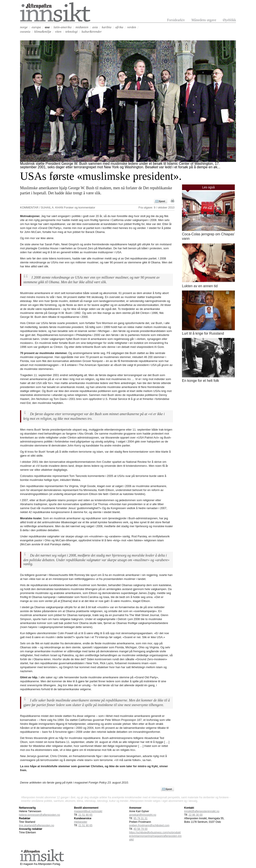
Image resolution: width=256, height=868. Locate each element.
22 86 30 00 (196, 815)
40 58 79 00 (140, 829)
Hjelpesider (81, 822)
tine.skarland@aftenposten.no (37, 825)
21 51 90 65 (85, 815)
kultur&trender (92, 32)
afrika (119, 27)
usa (47, 27)
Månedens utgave (204, 20)
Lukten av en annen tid (200, 286)
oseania (25, 32)
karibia (107, 27)
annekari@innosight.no (143, 815)
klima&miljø (43, 32)
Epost (162, 201)
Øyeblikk (229, 20)
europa (36, 27)
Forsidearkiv (176, 20)
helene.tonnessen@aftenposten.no (39, 815)
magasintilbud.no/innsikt (88, 811)
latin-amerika (63, 27)
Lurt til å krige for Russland (203, 333)
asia (95, 27)
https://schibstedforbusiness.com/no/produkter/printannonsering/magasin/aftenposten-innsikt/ (155, 836)
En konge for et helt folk (200, 381)
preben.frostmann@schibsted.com (149, 825)
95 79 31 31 (140, 818)
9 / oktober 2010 (164, 207)
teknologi (72, 32)
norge (24, 27)
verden (132, 27)
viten (58, 32)
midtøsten (82, 27)
